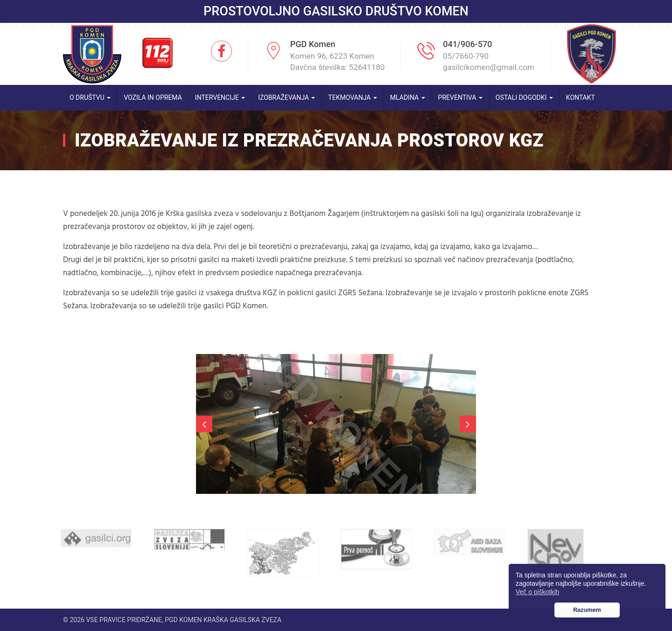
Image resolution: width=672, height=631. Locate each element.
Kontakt (581, 97)
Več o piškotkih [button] (537, 592)
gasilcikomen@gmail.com (489, 67)
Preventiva (460, 97)
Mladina (408, 97)
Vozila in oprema (153, 97)
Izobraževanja (287, 97)
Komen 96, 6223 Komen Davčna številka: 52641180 (338, 62)
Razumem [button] (587, 610)
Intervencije (220, 97)
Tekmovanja (353, 97)
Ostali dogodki (524, 97)
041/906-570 (467, 44)
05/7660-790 (466, 56)
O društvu (90, 97)
